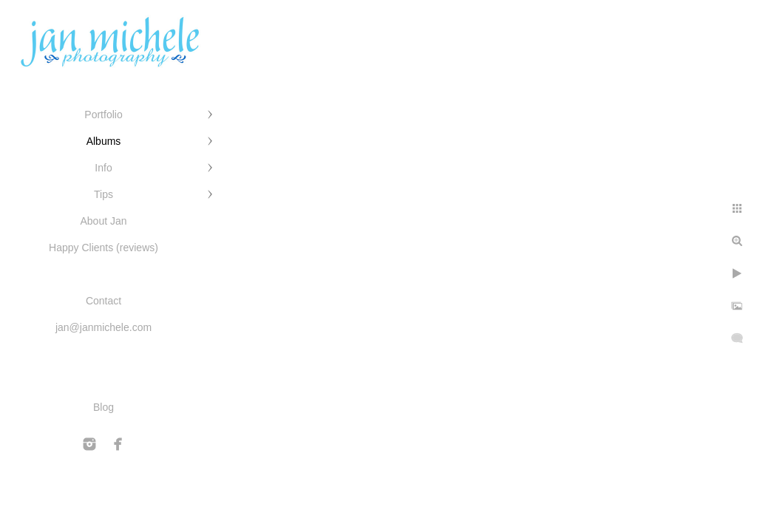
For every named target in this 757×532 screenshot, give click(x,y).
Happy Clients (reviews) (103, 248)
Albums (104, 141)
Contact (103, 301)
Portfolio (103, 115)
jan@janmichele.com (103, 327)
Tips (103, 194)
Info (103, 168)
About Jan (103, 221)
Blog (103, 407)
